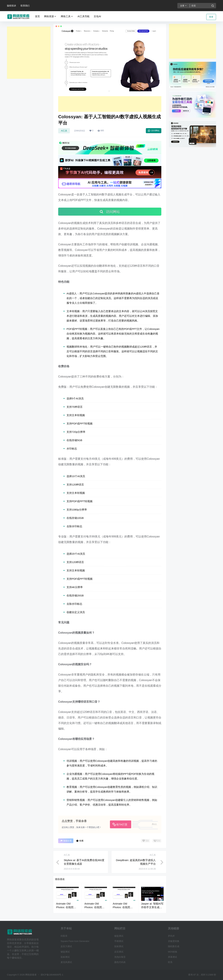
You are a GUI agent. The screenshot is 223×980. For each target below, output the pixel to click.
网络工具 (67, 16)
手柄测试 (119, 941)
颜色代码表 (120, 962)
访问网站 (154, 131)
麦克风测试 (66, 962)
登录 (211, 17)
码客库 (64, 936)
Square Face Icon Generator (75, 941)
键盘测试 (65, 952)
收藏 (80, 841)
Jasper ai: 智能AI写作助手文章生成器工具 (152, 907)
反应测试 (119, 952)
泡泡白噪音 (120, 957)
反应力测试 (66, 946)
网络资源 (50, 16)
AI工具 (64, 131)
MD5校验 (173, 952)
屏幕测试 (172, 957)
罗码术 (171, 936)
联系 (170, 962)
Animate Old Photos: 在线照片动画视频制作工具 (67, 907)
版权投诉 (11, 6)
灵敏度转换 (174, 941)
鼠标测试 (65, 957)
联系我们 (25, 6)
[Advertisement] (29, 53)
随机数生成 (174, 946)
